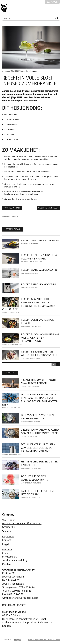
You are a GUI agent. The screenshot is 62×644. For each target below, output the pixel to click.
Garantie (7, 550)
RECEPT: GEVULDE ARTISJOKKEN (40, 240)
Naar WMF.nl (52, 2)
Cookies (7, 553)
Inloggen (17, 640)
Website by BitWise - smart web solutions (44, 640)
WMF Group (9, 520)
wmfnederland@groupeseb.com (20, 598)
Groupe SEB (9, 527)
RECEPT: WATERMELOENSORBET (40, 270)
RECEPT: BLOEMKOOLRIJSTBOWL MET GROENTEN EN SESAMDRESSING (40, 338)
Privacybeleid (10, 557)
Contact (6, 540)
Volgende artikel (48, 208)
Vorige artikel (13, 208)
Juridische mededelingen (16, 560)
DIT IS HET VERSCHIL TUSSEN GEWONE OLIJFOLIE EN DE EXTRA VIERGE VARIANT (38, 448)
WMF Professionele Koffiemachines (22, 523)
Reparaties (8, 536)
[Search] (27, 18)
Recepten (34, 71)
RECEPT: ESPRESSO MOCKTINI (38, 284)
